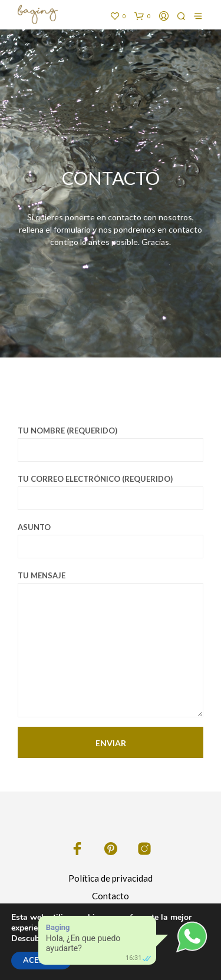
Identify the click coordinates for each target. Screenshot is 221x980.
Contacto (111, 896)
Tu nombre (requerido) (111, 444)
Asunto (111, 540)
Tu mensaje (111, 644)
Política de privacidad (111, 878)
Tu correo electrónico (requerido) (111, 492)
